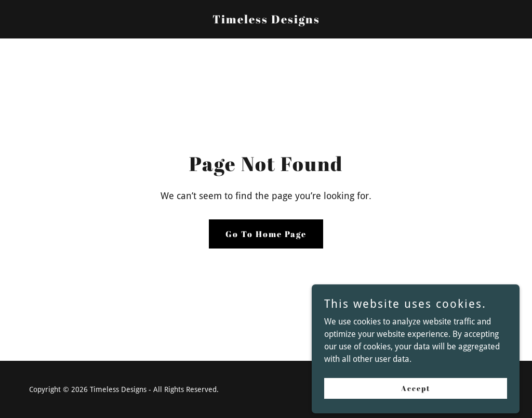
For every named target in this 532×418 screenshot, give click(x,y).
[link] (266, 21)
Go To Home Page (266, 234)
